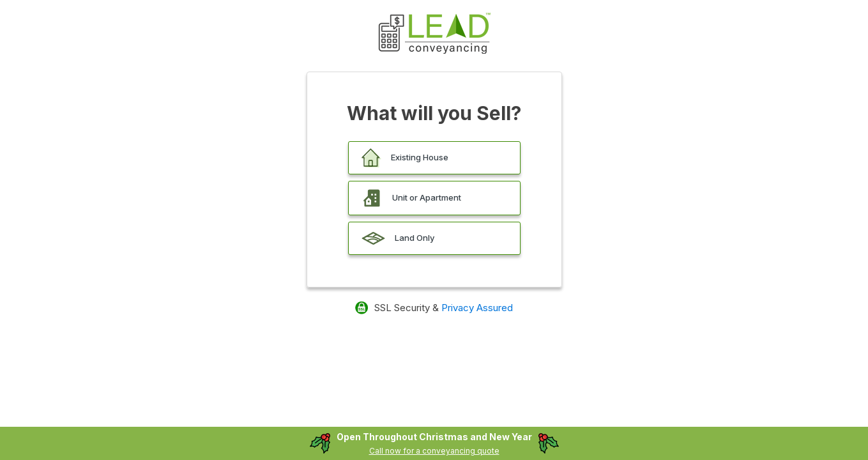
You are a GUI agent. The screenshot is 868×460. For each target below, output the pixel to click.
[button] (434, 158)
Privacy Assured (477, 308)
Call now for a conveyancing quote (434, 451)
